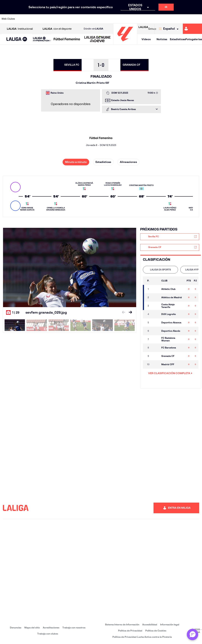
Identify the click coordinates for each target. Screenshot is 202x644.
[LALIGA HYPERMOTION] (42, 39)
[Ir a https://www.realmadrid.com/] (161, 19)
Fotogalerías (194, 39)
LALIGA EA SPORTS (160, 270)
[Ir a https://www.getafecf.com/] (86, 19)
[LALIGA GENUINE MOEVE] (97, 39)
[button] (17, 39)
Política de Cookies (156, 631)
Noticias (162, 39)
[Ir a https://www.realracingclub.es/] (114, 19)
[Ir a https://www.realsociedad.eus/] (170, 19)
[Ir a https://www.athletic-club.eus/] (21, 19)
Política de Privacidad (130, 631)
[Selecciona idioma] (170, 29)
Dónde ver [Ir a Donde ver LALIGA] (93, 29)
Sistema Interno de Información (122, 624)
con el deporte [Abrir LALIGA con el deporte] (57, 29)
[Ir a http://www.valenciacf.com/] (188, 19)
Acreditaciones (51, 628)
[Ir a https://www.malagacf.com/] (105, 19)
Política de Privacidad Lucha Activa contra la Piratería (142, 637)
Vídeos (146, 39)
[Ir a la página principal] (125, 43)
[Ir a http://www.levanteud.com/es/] (95, 19)
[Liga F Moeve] (67, 39)
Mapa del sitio (32, 628)
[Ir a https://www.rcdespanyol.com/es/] (142, 19)
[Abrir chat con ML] (192, 634)
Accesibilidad (150, 624)
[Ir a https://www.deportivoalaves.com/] (58, 19)
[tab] (160, 270)
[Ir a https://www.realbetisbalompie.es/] (151, 19)
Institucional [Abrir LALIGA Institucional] (20, 29)
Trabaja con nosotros (74, 628)
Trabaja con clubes (48, 634)
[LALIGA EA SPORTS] (17, 39)
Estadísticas (178, 39)
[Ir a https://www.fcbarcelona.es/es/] (77, 19)
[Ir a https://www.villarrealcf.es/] (198, 19)
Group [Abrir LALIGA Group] (147, 29)
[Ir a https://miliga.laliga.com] (192, 29)
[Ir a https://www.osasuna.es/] (40, 19)
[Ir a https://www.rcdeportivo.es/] (133, 19)
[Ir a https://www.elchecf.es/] (68, 19)
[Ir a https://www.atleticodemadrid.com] (31, 19)
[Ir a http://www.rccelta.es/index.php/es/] (49, 19)
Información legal (170, 624)
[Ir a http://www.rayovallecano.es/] (123, 19)
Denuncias (16, 628)
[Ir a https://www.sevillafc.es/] (179, 19)
